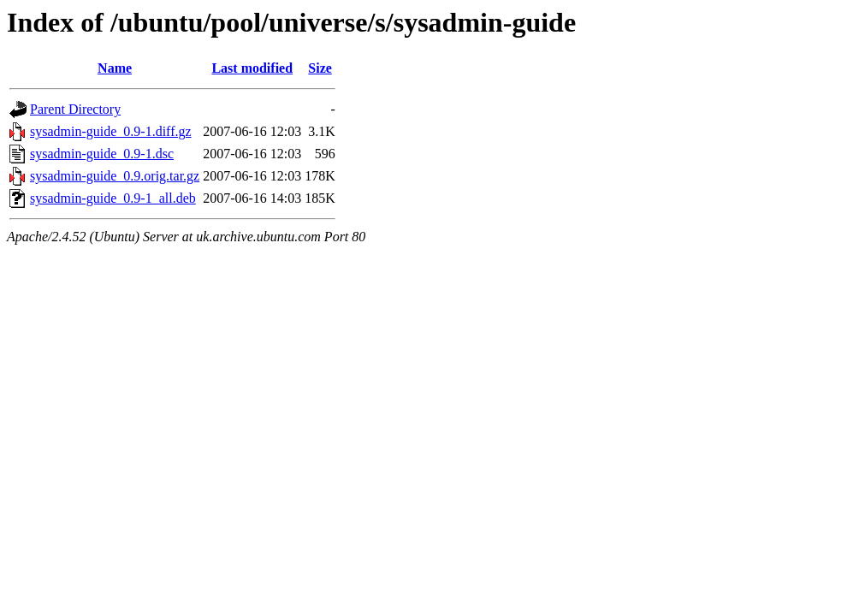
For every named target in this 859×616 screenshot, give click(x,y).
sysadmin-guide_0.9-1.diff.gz (111, 131)
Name (115, 68)
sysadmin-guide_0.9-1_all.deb (113, 198)
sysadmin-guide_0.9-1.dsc (102, 154)
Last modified (252, 68)
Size (320, 68)
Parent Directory (75, 109)
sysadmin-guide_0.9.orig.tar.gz (115, 176)
